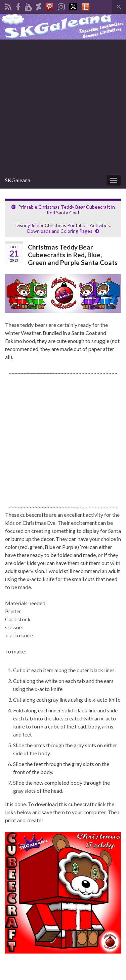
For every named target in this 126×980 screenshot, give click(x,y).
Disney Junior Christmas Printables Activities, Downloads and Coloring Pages (63, 228)
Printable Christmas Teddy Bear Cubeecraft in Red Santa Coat (67, 210)
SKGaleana (18, 180)
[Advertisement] (63, 106)
